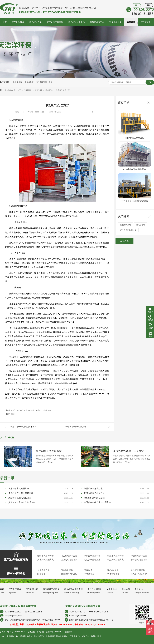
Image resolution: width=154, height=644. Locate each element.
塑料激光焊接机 (62, 636)
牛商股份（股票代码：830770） (50, 632)
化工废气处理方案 (69, 556)
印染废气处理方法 (63, 90)
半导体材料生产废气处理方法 (97, 502)
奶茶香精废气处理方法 (94, 493)
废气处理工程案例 (55, 22)
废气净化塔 (29, 82)
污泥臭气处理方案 (92, 560)
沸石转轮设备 (67, 570)
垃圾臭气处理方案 (69, 560)
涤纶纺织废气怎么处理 (94, 498)
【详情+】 (51, 462)
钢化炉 (30, 636)
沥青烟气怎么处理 (79, 427)
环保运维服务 (115, 22)
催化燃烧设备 (44, 570)
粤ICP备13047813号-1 (16, 632)
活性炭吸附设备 (138, 570)
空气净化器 (89, 574)
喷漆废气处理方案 (46, 556)
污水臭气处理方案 (46, 560)
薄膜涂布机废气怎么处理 (20, 498)
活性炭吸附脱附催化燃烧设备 (135, 201)
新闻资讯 (131, 22)
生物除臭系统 (17, 82)
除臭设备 (88, 570)
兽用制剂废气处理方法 (49, 451)
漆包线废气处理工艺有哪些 (128, 451)
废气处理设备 (18, 22)
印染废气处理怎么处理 (26, 410)
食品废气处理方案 (115, 560)
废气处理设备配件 (139, 574)
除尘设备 (41, 574)
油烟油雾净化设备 (69, 574)
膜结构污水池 (96, 636)
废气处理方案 (35, 22)
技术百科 (49, 90)
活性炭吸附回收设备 (44, 82)
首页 (5, 22)
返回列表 (124, 241)
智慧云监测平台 (97, 22)
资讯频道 (28, 90)
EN (148, 5)
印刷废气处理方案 (139, 556)
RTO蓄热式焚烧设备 (135, 138)
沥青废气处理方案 (139, 560)
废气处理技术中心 (76, 22)
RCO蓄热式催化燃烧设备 (135, 169)
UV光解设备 (113, 570)
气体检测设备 (113, 574)
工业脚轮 (74, 636)
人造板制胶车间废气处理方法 (22, 502)
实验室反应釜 (39, 636)
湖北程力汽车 (84, 636)
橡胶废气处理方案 (115, 556)
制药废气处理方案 (92, 556)
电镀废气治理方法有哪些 (26, 427)
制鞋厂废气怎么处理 (93, 489)
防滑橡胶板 (50, 636)
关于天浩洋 (145, 22)
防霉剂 (23, 636)
